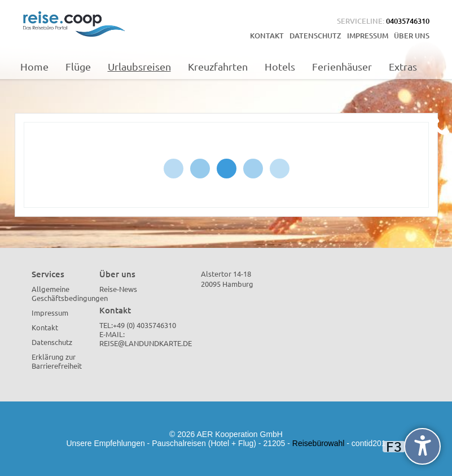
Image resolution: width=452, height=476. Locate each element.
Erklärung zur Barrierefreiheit (57, 361)
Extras (403, 66)
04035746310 (408, 21)
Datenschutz (315, 36)
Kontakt (267, 36)
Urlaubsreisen (139, 66)
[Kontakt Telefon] (439, 126)
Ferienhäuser (342, 66)
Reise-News (118, 289)
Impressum (368, 36)
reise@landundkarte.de (146, 343)
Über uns (412, 36)
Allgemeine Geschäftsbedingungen (70, 293)
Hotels (280, 66)
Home (34, 66)
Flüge (78, 66)
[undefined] (422, 446)
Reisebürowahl (319, 443)
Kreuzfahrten (218, 66)
